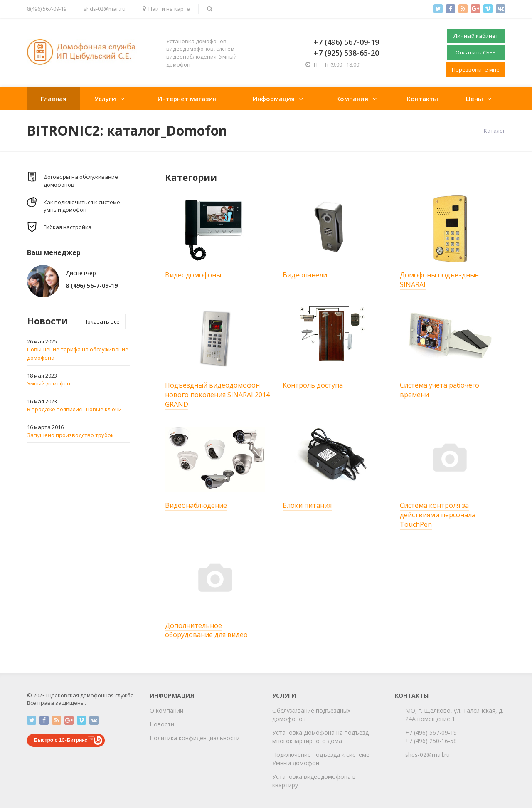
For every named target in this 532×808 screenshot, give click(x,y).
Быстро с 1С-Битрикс (61, 740)
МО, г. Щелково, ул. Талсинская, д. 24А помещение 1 (454, 715)
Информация (274, 99)
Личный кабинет (476, 36)
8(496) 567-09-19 (47, 9)
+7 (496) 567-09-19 (431, 733)
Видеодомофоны (193, 275)
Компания (352, 99)
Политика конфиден (178, 738)
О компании (166, 710)
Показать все (102, 321)
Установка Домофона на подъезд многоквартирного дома (320, 737)
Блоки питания (307, 505)
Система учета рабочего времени (440, 390)
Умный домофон (49, 383)
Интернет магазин (187, 99)
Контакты (422, 99)
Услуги (105, 99)
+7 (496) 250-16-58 (431, 741)
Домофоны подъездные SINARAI (439, 280)
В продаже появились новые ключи (74, 409)
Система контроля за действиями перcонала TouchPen (438, 515)
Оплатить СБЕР (476, 52)
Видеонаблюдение (196, 505)
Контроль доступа (313, 385)
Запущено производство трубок (70, 435)
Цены (474, 99)
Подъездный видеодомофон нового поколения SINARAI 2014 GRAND (217, 395)
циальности (223, 738)
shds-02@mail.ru (105, 9)
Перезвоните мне (476, 69)
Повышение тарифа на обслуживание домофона (78, 353)
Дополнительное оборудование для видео (206, 630)
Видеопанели (305, 275)
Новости (162, 724)
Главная (54, 99)
